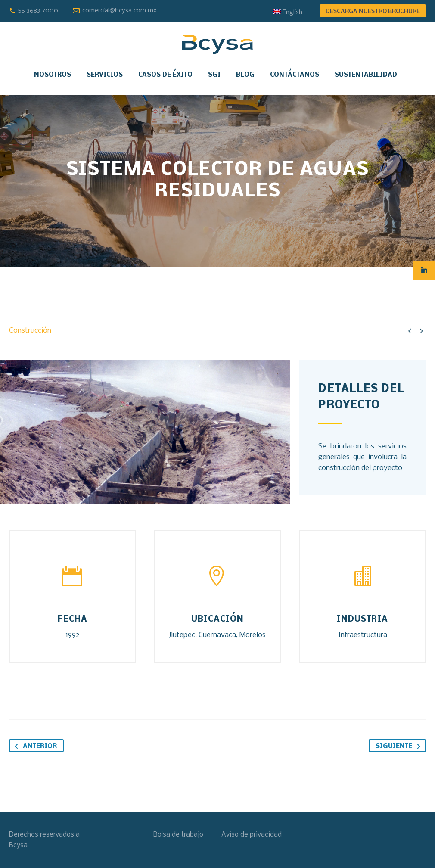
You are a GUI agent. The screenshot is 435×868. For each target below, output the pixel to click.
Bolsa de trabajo (178, 835)
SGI (214, 75)
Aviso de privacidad (252, 835)
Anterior (34, 746)
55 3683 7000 (38, 11)
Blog (245, 75)
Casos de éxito (165, 75)
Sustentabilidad (366, 75)
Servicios (105, 75)
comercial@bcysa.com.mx (120, 11)
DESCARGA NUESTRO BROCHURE (373, 12)
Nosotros (53, 75)
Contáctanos (295, 75)
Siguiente (400, 746)
